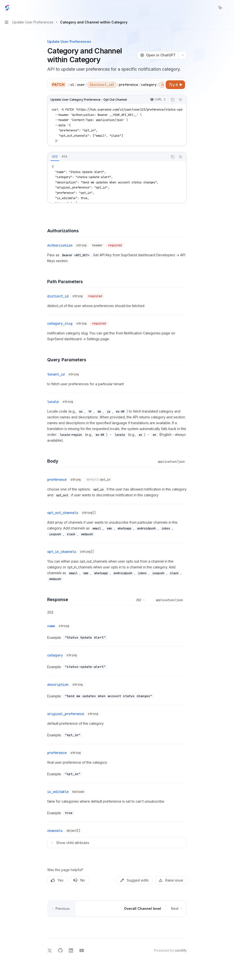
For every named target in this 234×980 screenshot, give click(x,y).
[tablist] (108, 157)
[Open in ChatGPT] (158, 55)
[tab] (55, 157)
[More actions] (228, 8)
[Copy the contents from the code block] (173, 100)
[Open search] (211, 8)
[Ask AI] (180, 100)
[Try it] (175, 85)
